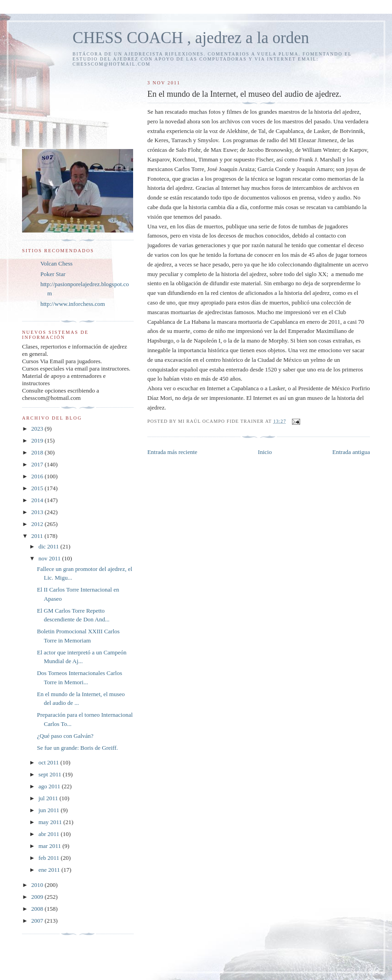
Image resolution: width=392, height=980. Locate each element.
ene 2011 (50, 870)
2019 (38, 440)
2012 (38, 524)
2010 (38, 885)
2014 (38, 500)
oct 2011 (50, 762)
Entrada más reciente (172, 452)
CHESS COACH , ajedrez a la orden (191, 38)
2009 (38, 897)
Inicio (265, 452)
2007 (38, 921)
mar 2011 (50, 846)
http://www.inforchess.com (73, 304)
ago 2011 (50, 786)
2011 (38, 536)
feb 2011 (50, 858)
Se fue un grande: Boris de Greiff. (77, 748)
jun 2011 (50, 810)
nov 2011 (50, 558)
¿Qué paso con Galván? (65, 736)
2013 (38, 512)
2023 (38, 429)
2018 (38, 452)
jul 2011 (49, 798)
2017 (38, 464)
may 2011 (51, 822)
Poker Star (53, 274)
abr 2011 (50, 834)
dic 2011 (50, 546)
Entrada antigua (351, 452)
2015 (38, 488)
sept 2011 (51, 774)
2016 (38, 476)
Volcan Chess (56, 263)
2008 (38, 909)
